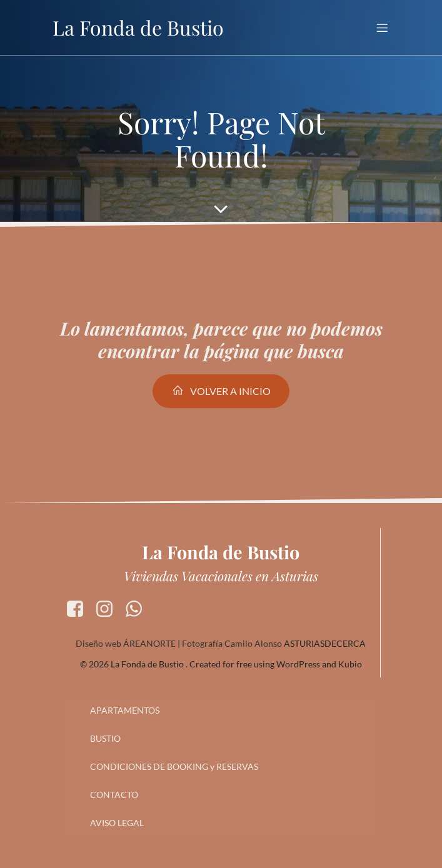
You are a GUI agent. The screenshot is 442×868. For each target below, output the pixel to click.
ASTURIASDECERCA (325, 643)
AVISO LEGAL (117, 823)
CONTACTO (114, 795)
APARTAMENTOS (125, 710)
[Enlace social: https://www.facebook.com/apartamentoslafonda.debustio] (80, 609)
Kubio (350, 664)
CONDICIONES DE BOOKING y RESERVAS (174, 766)
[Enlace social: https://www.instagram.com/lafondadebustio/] (109, 609)
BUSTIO (105, 738)
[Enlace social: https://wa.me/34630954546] (138, 609)
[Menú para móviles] (383, 27)
